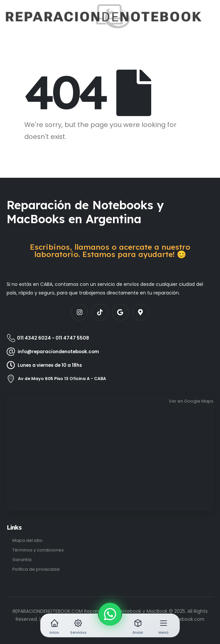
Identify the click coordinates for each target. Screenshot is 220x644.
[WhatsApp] (110, 614)
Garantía (22, 560)
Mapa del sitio (27, 540)
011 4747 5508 (72, 338)
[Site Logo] (26, 16)
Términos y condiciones (38, 550)
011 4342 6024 (34, 338)
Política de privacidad (36, 569)
